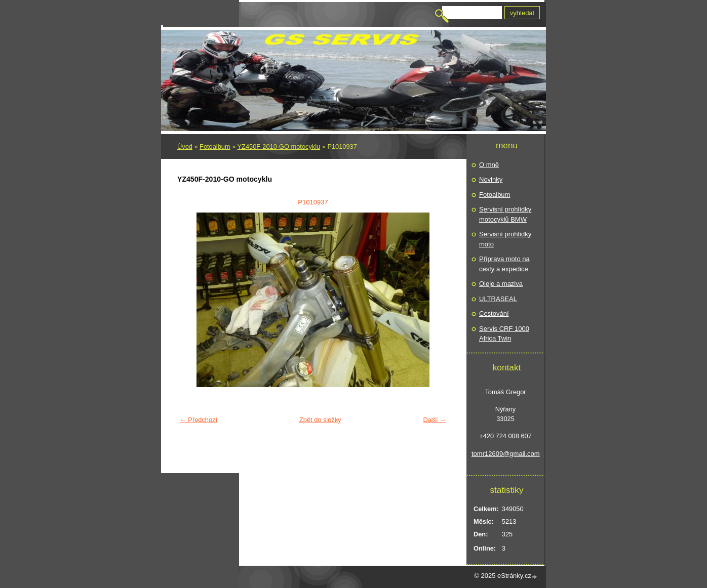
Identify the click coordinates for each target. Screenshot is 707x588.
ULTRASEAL (498, 299)
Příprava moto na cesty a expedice (504, 264)
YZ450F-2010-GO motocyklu (279, 146)
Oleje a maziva (501, 284)
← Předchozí (199, 420)
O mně (489, 165)
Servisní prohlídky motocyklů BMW (505, 214)
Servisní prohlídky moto (505, 239)
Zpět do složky (320, 420)
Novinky (491, 179)
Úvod (185, 146)
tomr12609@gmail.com (505, 454)
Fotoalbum (215, 146)
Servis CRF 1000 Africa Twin (504, 334)
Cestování (494, 313)
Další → (435, 420)
